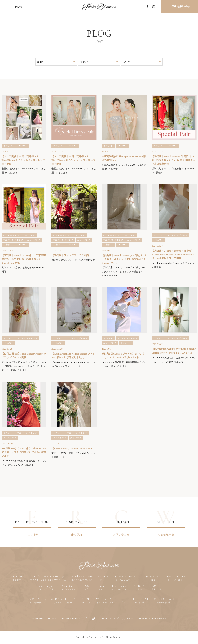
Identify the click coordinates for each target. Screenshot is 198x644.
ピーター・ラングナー (46, 589)
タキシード (157, 589)
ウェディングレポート (64, 602)
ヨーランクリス (68, 589)
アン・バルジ (150, 580)
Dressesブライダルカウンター (116, 618)
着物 (140, 589)
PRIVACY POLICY (71, 618)
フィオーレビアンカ (119, 589)
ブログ (124, 602)
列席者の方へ (141, 602)
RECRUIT (53, 618)
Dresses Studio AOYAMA (152, 618)
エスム (102, 589)
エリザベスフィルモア (82, 580)
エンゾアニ (87, 589)
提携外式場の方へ (165, 602)
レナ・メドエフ (175, 580)
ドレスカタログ (34, 602)
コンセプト (18, 580)
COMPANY (38, 618)
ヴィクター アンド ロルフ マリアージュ (48, 580)
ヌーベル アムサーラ (125, 580)
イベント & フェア (105, 602)
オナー (103, 580)
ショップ (86, 602)
